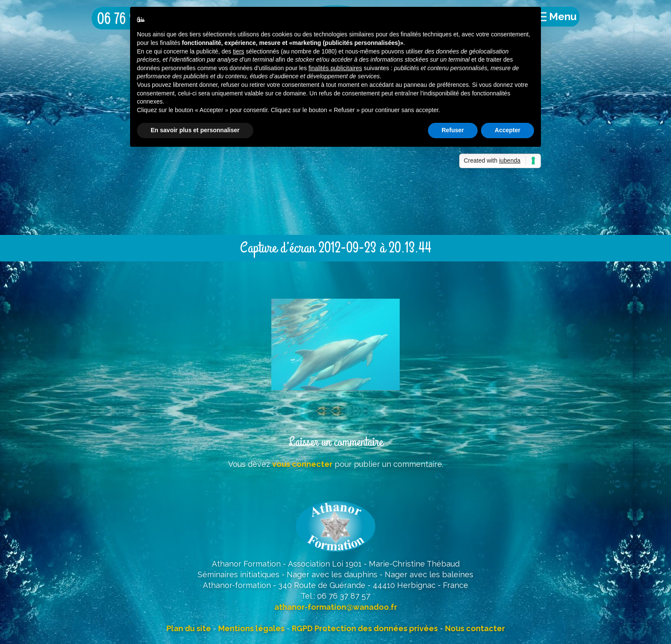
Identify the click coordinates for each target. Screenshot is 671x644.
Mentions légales (251, 628)
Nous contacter (475, 628)
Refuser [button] (453, 130)
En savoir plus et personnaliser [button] (195, 130)
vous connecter (302, 464)
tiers (238, 51)
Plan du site (189, 628)
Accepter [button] (508, 130)
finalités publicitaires (335, 68)
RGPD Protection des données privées (365, 628)
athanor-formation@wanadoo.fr (336, 607)
